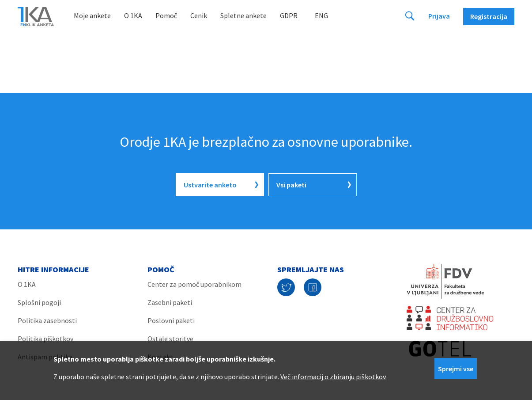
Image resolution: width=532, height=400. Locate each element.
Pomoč (166, 15)
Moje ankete (92, 15)
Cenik (199, 15)
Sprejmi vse (456, 369)
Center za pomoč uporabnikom (194, 284)
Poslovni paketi (171, 320)
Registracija (489, 16)
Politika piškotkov (45, 339)
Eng (321, 15)
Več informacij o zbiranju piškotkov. (334, 377)
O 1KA (133, 15)
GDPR (289, 15)
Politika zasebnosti (47, 320)
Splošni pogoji (39, 302)
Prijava (439, 16)
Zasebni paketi (170, 302)
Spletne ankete (243, 15)
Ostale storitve (170, 339)
